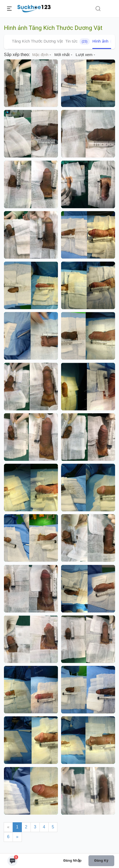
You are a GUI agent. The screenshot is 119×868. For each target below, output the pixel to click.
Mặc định (40, 55)
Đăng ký (101, 860)
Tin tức (78, 41)
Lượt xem (84, 55)
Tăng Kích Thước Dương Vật (37, 41)
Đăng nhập (73, 860)
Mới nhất (62, 55)
